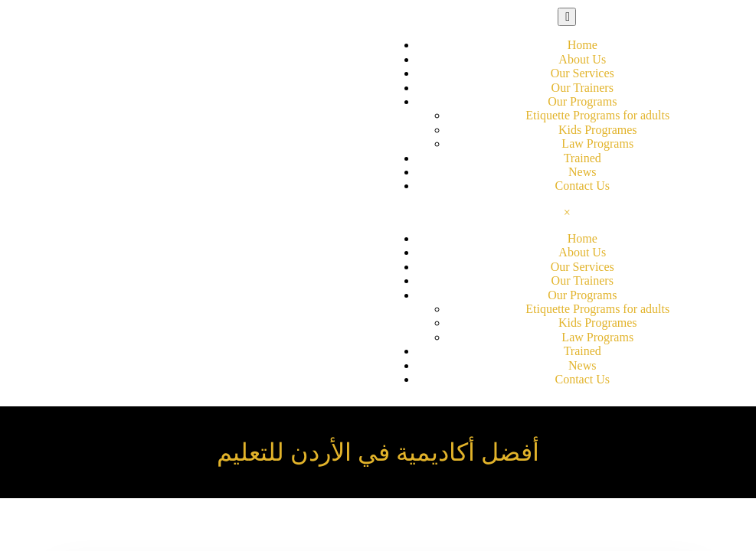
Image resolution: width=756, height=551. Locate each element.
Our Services (583, 73)
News (582, 172)
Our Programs (582, 101)
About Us (582, 59)
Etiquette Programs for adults (597, 115)
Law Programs (597, 143)
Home (583, 45)
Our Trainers (583, 88)
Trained (583, 158)
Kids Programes (598, 130)
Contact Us (582, 186)
